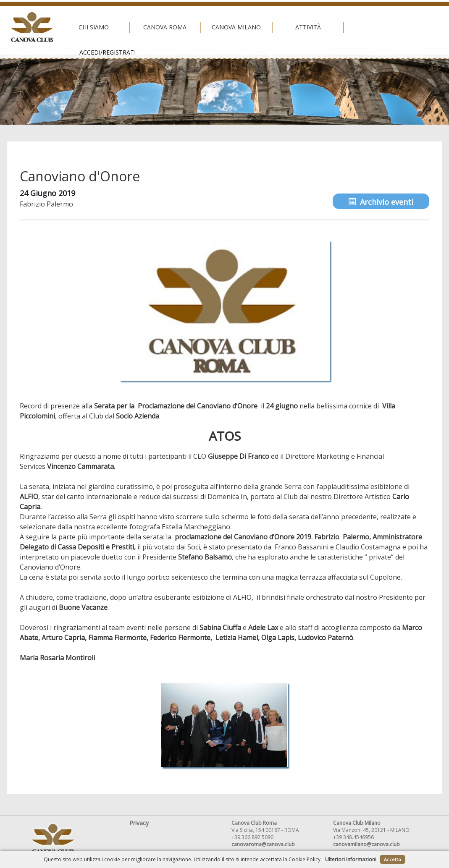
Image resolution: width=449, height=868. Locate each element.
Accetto (393, 859)
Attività (294, 27)
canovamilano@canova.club (366, 844)
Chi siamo (79, 27)
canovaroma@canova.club (263, 844)
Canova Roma (151, 27)
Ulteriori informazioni (351, 859)
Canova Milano (222, 27)
